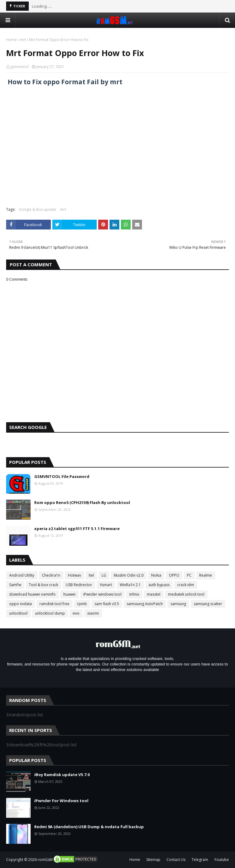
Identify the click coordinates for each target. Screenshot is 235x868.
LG (104, 575)
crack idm (186, 585)
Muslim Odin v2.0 (129, 575)
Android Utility (22, 575)
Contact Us (176, 860)
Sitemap (153, 860)
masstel (154, 594)
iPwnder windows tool (102, 594)
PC (189, 575)
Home (11, 40)
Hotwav (75, 575)
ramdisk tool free (54, 604)
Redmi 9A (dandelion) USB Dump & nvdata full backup (89, 827)
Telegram (200, 860)
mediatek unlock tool (186, 594)
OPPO (174, 575)
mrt (23, 40)
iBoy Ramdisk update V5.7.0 (62, 775)
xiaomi (93, 613)
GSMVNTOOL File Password (62, 476)
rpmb (82, 604)
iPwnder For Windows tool (61, 801)
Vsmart (106, 585)
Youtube (222, 860)
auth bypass (159, 585)
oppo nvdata (21, 604)
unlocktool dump (50, 613)
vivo (76, 613)
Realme (206, 575)
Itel (91, 575)
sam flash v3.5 (107, 604)
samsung (178, 604)
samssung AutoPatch (145, 604)
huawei (69, 594)
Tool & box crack (43, 585)
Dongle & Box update (38, 209)
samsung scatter (208, 604)
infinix (134, 594)
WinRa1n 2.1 (130, 585)
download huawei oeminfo (32, 594)
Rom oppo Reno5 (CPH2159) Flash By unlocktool (82, 502)
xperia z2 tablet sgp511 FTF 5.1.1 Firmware (77, 529)
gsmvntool (20, 67)
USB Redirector (79, 585)
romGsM (45, 860)
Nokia (156, 575)
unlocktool (18, 613)
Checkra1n (51, 575)
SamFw (15, 585)
